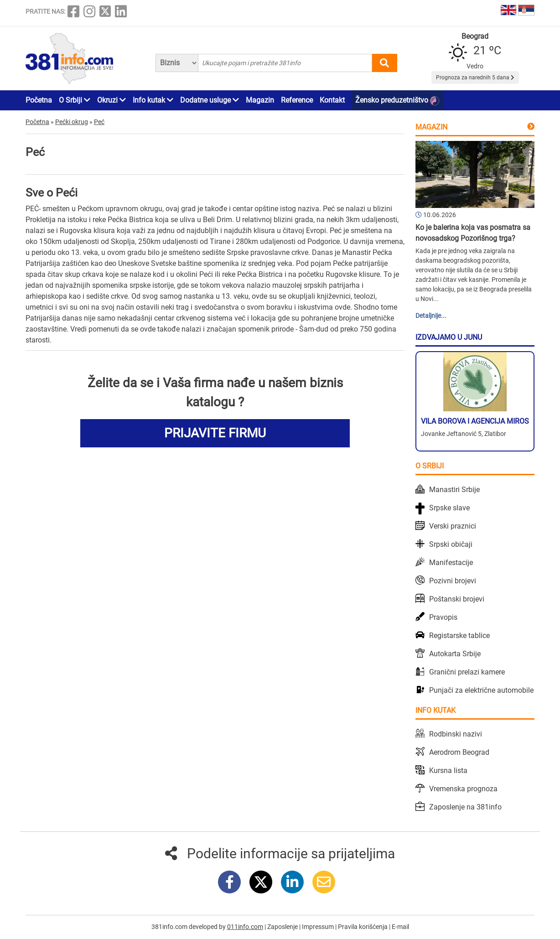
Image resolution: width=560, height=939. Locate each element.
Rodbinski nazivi (456, 734)
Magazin (260, 100)
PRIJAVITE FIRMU (215, 433)
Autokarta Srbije (455, 654)
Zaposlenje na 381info (465, 807)
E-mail (400, 927)
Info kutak (153, 100)
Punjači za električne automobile (481, 690)
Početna (39, 100)
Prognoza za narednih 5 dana (475, 78)
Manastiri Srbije (454, 490)
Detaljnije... (431, 316)
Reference (297, 100)
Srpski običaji (451, 544)
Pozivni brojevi (453, 581)
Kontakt (332, 100)
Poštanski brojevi (457, 599)
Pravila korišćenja (363, 927)
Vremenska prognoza (463, 789)
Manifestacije (451, 563)
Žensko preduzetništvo (397, 101)
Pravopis (443, 617)
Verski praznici (453, 526)
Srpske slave (449, 508)
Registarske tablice (459, 636)
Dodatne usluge (210, 100)
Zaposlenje (283, 927)
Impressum (319, 927)
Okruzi (111, 100)
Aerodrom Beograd (459, 752)
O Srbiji (75, 100)
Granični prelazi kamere (467, 672)
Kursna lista (448, 770)
